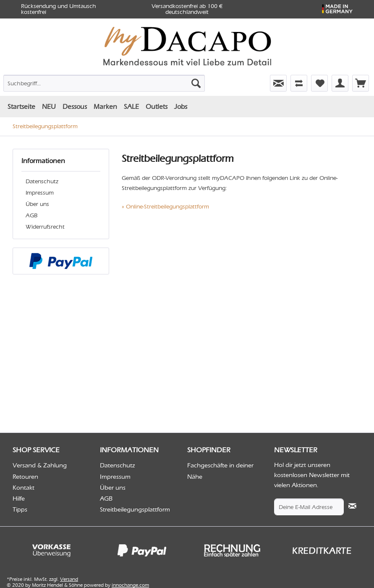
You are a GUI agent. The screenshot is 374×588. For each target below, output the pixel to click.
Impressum (40, 193)
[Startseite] (21, 107)
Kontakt (24, 488)
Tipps (20, 509)
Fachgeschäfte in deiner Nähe (220, 471)
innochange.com (130, 585)
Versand (69, 579)
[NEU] (49, 107)
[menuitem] (59, 82)
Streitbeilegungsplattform (135, 509)
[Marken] (105, 107)
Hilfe (19, 498)
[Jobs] (181, 107)
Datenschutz (42, 181)
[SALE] (131, 107)
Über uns (37, 204)
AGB (31, 215)
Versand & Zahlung (40, 465)
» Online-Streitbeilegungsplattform (165, 207)
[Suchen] (196, 83)
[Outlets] (157, 107)
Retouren (25, 477)
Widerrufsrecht (45, 227)
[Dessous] (75, 107)
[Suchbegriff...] (104, 83)
